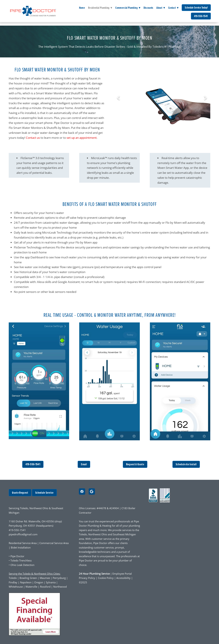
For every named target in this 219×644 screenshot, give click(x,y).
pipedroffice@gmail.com (23, 534)
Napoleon (26, 582)
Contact (173, 8)
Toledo (13, 578)
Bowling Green (28, 578)
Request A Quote (135, 464)
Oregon (39, 582)
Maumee (45, 578)
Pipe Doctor (17, 556)
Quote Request (20, 493)
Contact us (33, 138)
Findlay (13, 582)
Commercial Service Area (54, 543)
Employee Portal (122, 574)
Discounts (148, 8)
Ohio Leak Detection (22, 565)
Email (84, 464)
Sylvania (51, 582)
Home (82, 8)
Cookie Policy (106, 578)
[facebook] (82, 492)
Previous (118, 98)
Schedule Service (44, 493)
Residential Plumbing (100, 8)
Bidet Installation (21, 548)
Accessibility (124, 578)
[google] (92, 492)
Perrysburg (59, 578)
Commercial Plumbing (128, 8)
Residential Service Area (23, 543)
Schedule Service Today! (196, 8)
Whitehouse (16, 587)
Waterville (31, 587)
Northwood (60, 587)
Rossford (45, 587)
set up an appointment (82, 138)
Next (205, 98)
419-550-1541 (201, 16)
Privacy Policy (87, 578)
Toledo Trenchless (21, 561)
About (161, 8)
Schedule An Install (186, 464)
